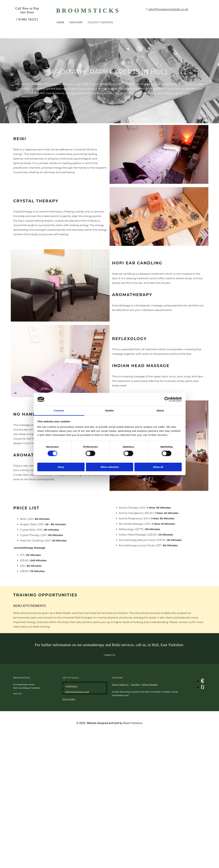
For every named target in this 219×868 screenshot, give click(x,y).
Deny (61, 467)
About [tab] (160, 410)
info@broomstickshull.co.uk (168, 9)
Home (60, 22)
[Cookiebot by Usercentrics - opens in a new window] (167, 399)
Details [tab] (110, 410)
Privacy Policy (69, 699)
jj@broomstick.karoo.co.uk (77, 692)
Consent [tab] (59, 410)
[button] (110, 655)
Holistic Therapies (100, 22)
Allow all (158, 467)
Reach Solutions (133, 723)
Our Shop (76, 22)
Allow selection (110, 467)
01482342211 (72, 686)
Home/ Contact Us (120, 684)
